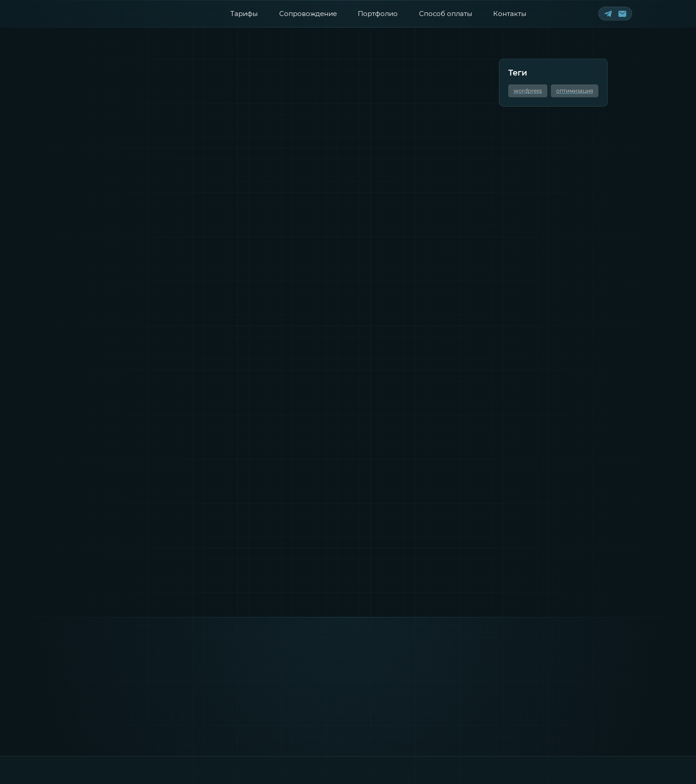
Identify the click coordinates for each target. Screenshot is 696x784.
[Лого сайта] (108, 13)
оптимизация (575, 91)
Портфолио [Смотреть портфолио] (378, 14)
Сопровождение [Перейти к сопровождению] (308, 14)
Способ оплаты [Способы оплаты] (446, 14)
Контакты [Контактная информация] (510, 14)
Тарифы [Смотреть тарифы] (244, 14)
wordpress (528, 91)
